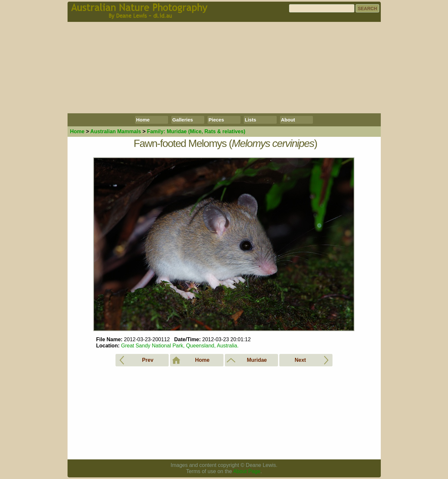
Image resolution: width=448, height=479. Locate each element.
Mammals (116, 131)
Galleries (183, 120)
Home (143, 120)
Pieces (216, 120)
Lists (250, 120)
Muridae (196, 131)
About (288, 120)
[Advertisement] (224, 68)
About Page (247, 471)
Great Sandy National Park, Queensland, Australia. (180, 346)
